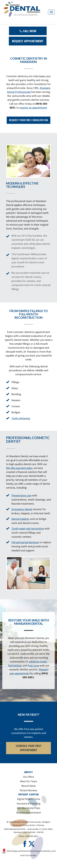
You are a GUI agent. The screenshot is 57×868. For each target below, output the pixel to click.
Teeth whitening (21, 418)
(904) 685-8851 (32, 836)
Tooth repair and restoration (28, 529)
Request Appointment (28, 41)
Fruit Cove (33, 665)
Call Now (28, 31)
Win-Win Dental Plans (29, 808)
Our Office (29, 777)
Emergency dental (22, 509)
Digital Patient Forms (29, 799)
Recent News (28, 786)
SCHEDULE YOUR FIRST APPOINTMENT (29, 748)
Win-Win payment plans (19, 468)
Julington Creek (38, 662)
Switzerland (15, 665)
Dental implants (20, 519)
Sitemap (40, 825)
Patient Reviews (28, 790)
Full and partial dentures (25, 542)
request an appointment (33, 108)
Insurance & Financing (28, 804)
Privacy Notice (29, 825)
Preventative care (21, 495)
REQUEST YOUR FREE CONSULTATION (28, 120)
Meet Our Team (28, 781)
